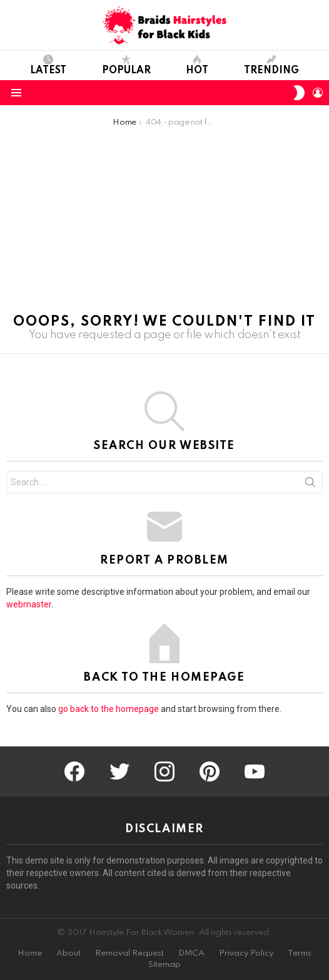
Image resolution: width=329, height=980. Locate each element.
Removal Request (129, 953)
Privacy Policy (246, 953)
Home (30, 953)
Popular (126, 65)
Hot (197, 65)
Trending (271, 65)
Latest (48, 65)
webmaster (29, 604)
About (68, 953)
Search (310, 485)
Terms (300, 953)
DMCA (191, 953)
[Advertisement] (164, 222)
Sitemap (164, 965)
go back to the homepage (109, 709)
